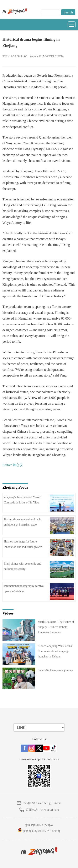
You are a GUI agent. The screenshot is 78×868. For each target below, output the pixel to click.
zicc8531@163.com (50, 803)
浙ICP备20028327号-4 (39, 825)
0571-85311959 (50, 810)
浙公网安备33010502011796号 (39, 830)
